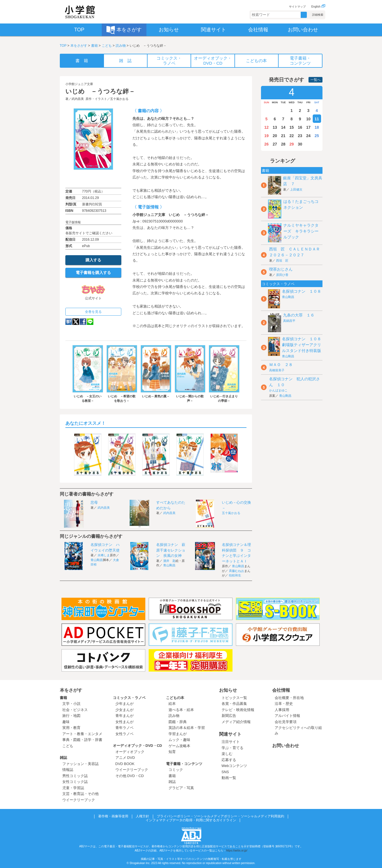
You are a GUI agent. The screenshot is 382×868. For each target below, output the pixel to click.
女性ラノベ (124, 734)
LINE (90, 322)
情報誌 (68, 770)
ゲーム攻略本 (179, 746)
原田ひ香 (282, 275)
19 (267, 136)
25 (317, 136)
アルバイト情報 (287, 716)
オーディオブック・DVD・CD (137, 746)
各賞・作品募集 (234, 704)
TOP (63, 46)
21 (283, 136)
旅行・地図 (71, 716)
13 (275, 127)
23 (300, 136)
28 (283, 144)
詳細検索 (318, 15)
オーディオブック (130, 752)
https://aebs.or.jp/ (237, 851)
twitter (76, 322)
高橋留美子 (277, 370)
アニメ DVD (125, 758)
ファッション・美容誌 (80, 764)
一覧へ (315, 80)
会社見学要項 (286, 722)
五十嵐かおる (119, 99)
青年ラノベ (124, 728)
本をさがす (79, 46)
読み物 (121, 46)
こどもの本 (175, 698)
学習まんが (179, 734)
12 (267, 127)
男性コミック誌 (75, 776)
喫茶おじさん (281, 269)
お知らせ (228, 690)
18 (317, 127)
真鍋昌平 (289, 321)
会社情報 (281, 690)
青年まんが (124, 716)
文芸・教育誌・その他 (80, 794)
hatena (69, 322)
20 (275, 136)
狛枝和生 (235, 575)
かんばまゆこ (278, 390)
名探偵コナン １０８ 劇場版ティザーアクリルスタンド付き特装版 (303, 345)
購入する (93, 260)
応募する (229, 760)
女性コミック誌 (75, 782)
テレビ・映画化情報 (238, 710)
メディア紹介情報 (236, 722)
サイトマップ (297, 7)
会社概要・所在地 (289, 698)
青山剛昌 (97, 560)
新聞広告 (229, 716)
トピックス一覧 (234, 698)
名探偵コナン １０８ (302, 291)
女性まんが (124, 722)
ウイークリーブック (79, 800)
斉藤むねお (237, 571)
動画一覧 (229, 778)
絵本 (172, 704)
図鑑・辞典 (178, 722)
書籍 (94, 46)
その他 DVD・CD (130, 776)
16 (300, 127)
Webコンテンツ (234, 766)
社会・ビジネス (75, 710)
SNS (225, 772)
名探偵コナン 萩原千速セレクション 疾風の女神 (171, 550)
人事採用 (282, 710)
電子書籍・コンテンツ (184, 764)
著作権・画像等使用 (113, 816)
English (318, 7)
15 (292, 127)
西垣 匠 (282, 261)
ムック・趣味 (179, 740)
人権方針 (143, 816)
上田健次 (296, 189)
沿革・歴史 (284, 704)
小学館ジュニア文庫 (79, 84)
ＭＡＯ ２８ (281, 365)
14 (283, 127)
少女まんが (124, 710)
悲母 (94, 502)
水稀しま (104, 555)
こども (107, 46)
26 (267, 144)
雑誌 (63, 758)
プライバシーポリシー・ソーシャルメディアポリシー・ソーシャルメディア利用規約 (220, 816)
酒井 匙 (169, 561)
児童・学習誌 (73, 788)
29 (292, 144)
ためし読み (93, 179)
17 (309, 127)
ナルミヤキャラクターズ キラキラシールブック (301, 231)
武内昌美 (78, 99)
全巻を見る (93, 312)
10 (309, 119)
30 (300, 144)
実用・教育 (71, 728)
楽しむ (227, 754)
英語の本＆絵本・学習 (187, 728)
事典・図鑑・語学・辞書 (82, 740)
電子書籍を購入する (93, 273)
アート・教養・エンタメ (82, 734)
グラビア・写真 (181, 788)
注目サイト (231, 742)
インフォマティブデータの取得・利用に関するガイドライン (191, 820)
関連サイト (230, 734)
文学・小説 (71, 704)
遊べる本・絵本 (181, 710)
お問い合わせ (286, 746)
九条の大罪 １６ (299, 315)
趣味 (66, 722)
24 (309, 136)
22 (292, 136)
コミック (176, 770)
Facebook (83, 322)
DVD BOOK (125, 764)
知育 (172, 752)
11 (317, 119)
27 (275, 144)
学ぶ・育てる (232, 748)
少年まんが (124, 704)
